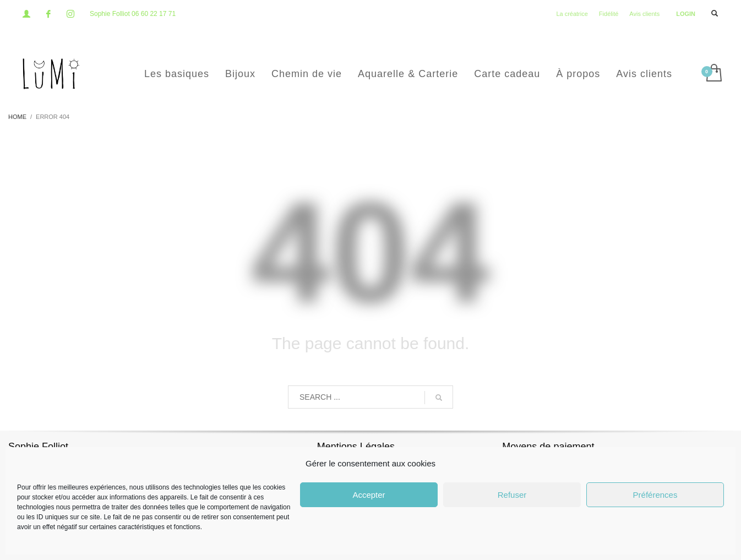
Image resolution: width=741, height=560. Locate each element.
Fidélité (609, 14)
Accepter (369, 495)
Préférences (655, 495)
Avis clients (644, 14)
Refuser (512, 495)
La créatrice (572, 14)
